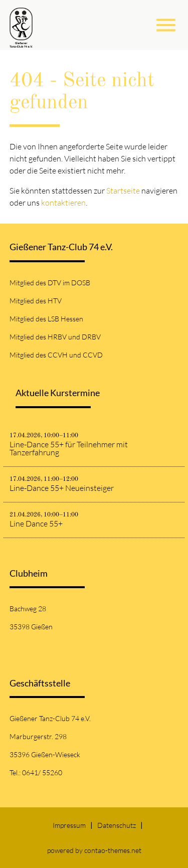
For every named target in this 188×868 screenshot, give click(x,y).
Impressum (69, 825)
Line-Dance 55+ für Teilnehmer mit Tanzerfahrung (69, 448)
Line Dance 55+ (36, 524)
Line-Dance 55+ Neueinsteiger (62, 488)
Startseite (123, 191)
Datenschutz (117, 825)
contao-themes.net (113, 850)
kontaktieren (63, 203)
